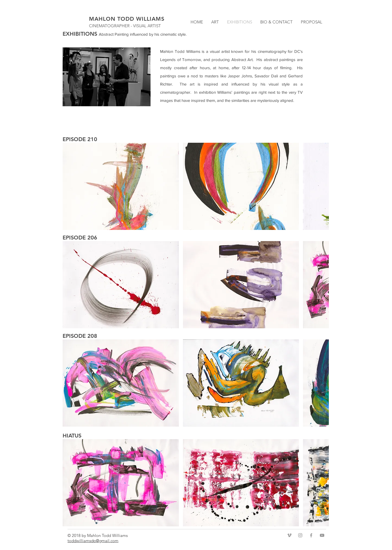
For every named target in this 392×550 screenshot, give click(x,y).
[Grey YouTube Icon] (322, 535)
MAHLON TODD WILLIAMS (127, 19)
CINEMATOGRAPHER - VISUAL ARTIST (125, 26)
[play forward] (322, 186)
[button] (121, 186)
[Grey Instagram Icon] (300, 535)
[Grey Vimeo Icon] (289, 535)
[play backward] (69, 186)
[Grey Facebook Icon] (311, 535)
